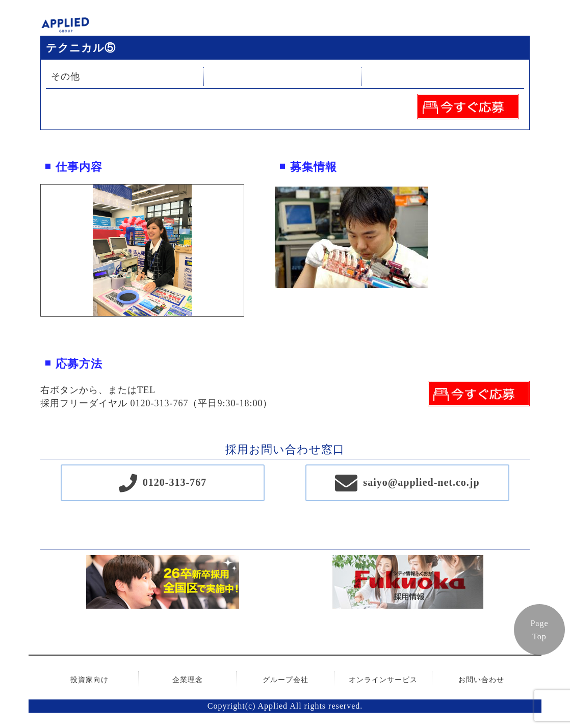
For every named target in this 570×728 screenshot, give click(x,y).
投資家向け (89, 680)
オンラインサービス (383, 680)
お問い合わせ (481, 680)
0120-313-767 (175, 482)
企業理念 (188, 680)
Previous (33, 250)
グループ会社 (286, 680)
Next (251, 250)
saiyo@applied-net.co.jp (421, 482)
